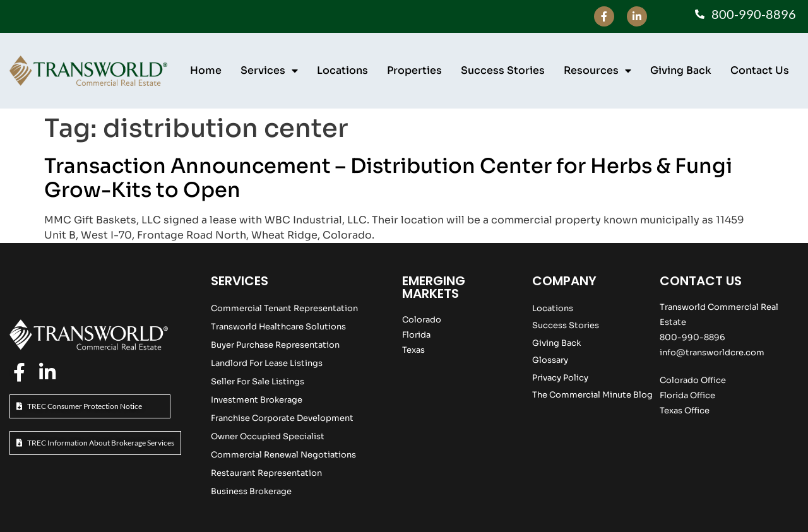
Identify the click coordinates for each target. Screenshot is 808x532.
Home (206, 70)
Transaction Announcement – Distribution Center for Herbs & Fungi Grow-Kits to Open (388, 178)
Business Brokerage (251, 491)
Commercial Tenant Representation (284, 308)
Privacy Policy (560, 378)
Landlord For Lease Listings (267, 363)
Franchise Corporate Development (282, 418)
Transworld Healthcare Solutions (278, 327)
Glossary (550, 360)
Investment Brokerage (257, 400)
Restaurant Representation (266, 473)
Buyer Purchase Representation (275, 345)
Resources (597, 71)
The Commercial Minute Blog (592, 395)
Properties (414, 70)
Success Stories (503, 70)
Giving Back (681, 70)
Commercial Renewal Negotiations (283, 455)
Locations (342, 70)
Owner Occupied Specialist (268, 436)
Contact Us (760, 70)
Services (269, 71)
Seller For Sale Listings (258, 381)
